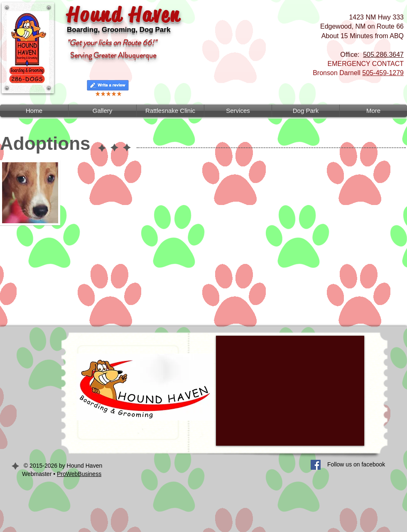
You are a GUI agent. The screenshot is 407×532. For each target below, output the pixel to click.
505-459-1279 (383, 73)
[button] (238, 111)
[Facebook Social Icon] (316, 465)
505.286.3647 (383, 55)
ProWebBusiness (79, 474)
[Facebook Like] (210, 470)
